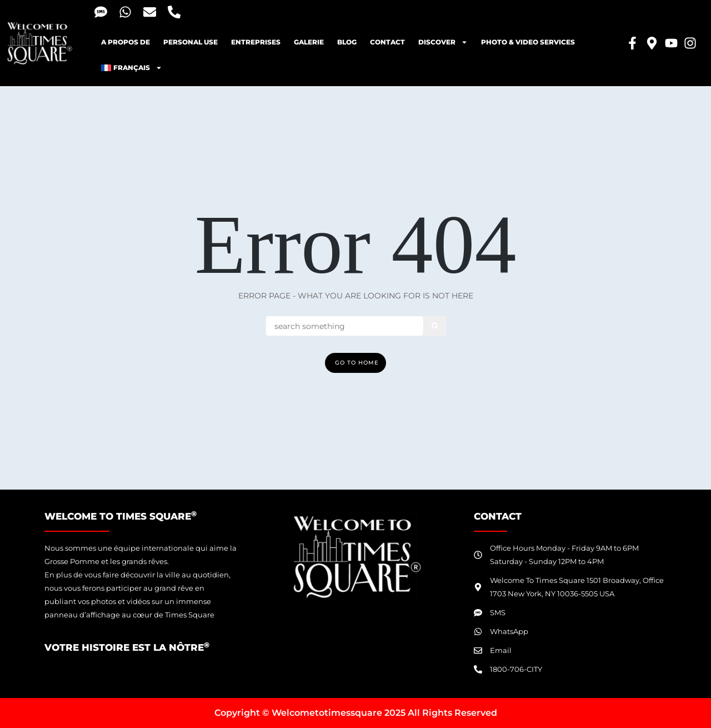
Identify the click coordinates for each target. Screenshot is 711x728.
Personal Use (191, 42)
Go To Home (357, 363)
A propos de (126, 42)
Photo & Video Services (528, 42)
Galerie (309, 42)
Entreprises (256, 42)
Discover (443, 42)
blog (347, 42)
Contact (387, 42)
